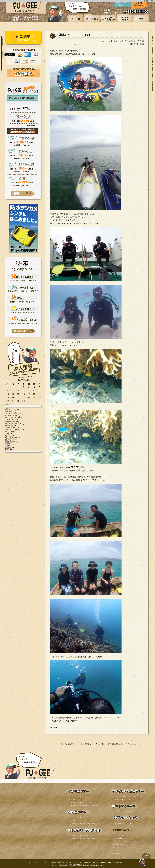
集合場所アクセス (120, 844)
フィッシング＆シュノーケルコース (83, 802)
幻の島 (8, 436)
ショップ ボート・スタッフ (124, 841)
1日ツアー (10, 409)
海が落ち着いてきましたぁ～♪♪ (122, 744)
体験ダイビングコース (77, 799)
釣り (7, 450)
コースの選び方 (119, 838)
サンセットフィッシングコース (125, 799)
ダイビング (10, 419)
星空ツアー (10, 442)
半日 (7, 434)
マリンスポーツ (12, 430)
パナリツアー (11, 423)
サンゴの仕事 (11, 415)
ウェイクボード (12, 413)
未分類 (8, 444)
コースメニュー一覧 (121, 835)
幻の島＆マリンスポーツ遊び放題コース (84, 823)
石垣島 (8, 448)
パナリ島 (9, 425)
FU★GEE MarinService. (79, 865)
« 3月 (7, 404)
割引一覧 (116, 847)
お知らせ (9, 411)
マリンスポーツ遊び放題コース (81, 835)
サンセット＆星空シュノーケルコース (127, 796)
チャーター (10, 421)
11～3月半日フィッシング (123, 823)
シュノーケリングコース (78, 796)
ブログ (115, 850)
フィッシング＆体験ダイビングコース (84, 805)
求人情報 (116, 853)
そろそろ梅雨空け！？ (69, 744)
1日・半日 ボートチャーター (124, 811)
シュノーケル (11, 417)
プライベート (11, 428)
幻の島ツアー (11, 438)
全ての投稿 (10, 432)
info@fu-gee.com (120, 862)
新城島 (8, 440)
